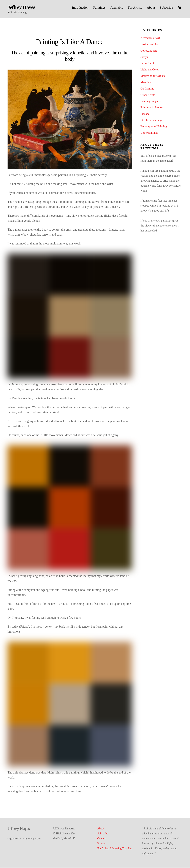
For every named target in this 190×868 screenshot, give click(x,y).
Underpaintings (149, 133)
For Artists (135, 7)
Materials (146, 83)
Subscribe (166, 7)
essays (144, 58)
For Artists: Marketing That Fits (115, 849)
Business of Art (149, 45)
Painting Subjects (150, 102)
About (151, 7)
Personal (145, 114)
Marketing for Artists (153, 76)
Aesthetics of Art (150, 38)
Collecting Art (149, 51)
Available (117, 7)
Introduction (80, 7)
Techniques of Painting (154, 127)
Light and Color (150, 70)
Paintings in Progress (153, 108)
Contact (101, 839)
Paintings (99, 7)
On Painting (147, 89)
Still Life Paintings (151, 121)
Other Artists (148, 95)
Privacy (101, 844)
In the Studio (148, 64)
